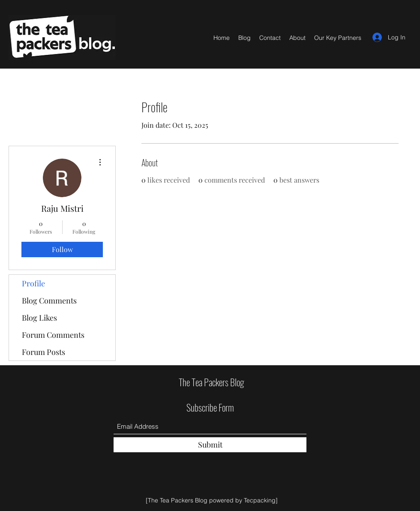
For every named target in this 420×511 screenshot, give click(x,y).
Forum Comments (53, 335)
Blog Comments (49, 301)
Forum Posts (43, 352)
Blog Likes (39, 318)
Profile (33, 283)
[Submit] (210, 445)
